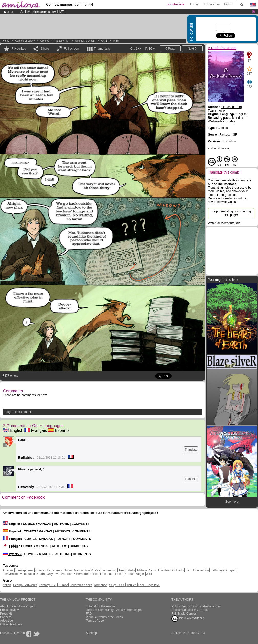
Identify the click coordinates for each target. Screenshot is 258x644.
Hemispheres (24, 570)
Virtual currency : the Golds (104, 617)
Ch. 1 (104, 41)
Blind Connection (197, 570)
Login (194, 4)
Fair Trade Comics (184, 614)
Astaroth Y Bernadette (76, 574)
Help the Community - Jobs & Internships (114, 610)
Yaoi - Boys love (149, 585)
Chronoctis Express (49, 570)
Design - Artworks (25, 585)
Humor (63, 585)
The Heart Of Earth (171, 570)
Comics (45, 41)
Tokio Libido (127, 570)
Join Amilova (175, 4)
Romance (100, 585)
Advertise (6, 621)
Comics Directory (25, 41)
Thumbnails (102, 49)
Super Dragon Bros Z (78, 570)
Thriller (132, 585)
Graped (231, 570)
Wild (149, 574)
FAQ (89, 614)
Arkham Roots (146, 570)
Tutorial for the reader (100, 606)
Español (59, 430)
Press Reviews (10, 610)
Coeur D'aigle (135, 574)
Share (45, 49)
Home (6, 41)
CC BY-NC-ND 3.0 (188, 619)
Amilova (8, 570)
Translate (191, 450)
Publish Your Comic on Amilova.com (196, 606)
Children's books (81, 585)
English (13, 430)
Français (36, 430)
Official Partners (11, 624)
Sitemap (91, 633)
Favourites (19, 49)
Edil (96, 574)
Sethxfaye (217, 570)
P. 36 (116, 41)
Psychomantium (106, 570)
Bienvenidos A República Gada (24, 574)
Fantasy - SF (62, 41)
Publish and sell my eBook (190, 610)
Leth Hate (107, 574)
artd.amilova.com (219, 148)
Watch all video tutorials (224, 223)
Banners (6, 617)
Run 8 (119, 574)
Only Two (53, 574)
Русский (12, 554)
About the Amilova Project (18, 606)
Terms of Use (95, 621)
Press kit (6, 614)
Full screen (72, 49)
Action (7, 585)
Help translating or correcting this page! (231, 213)
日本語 (10, 546)
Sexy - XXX (117, 585)
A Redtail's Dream (85, 41)
